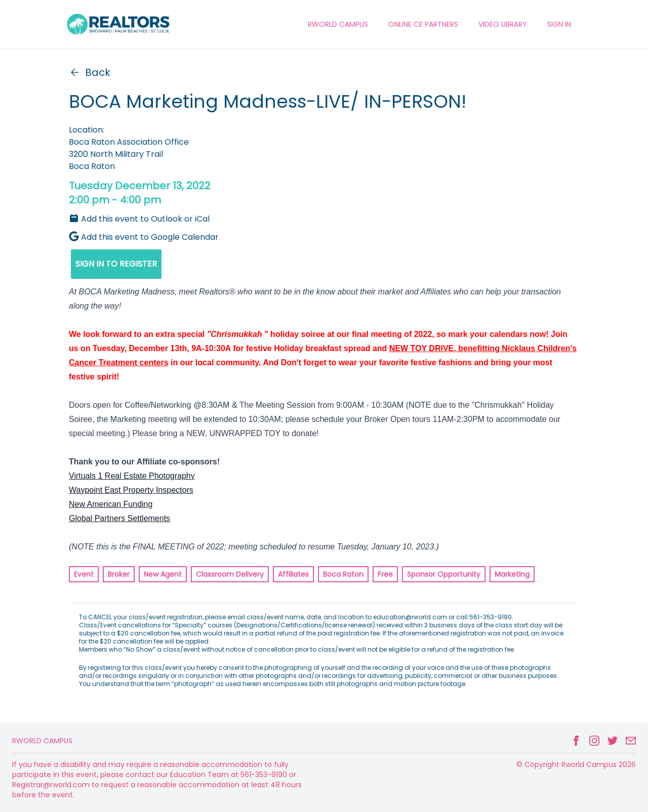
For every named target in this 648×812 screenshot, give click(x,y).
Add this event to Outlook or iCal (139, 219)
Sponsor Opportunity (444, 574)
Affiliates (293, 574)
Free (385, 574)
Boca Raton (343, 574)
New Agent (163, 574)
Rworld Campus (42, 741)
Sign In (559, 24)
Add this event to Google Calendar (144, 237)
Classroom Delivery (230, 574)
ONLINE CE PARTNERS (423, 24)
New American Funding (111, 504)
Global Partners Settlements (119, 518)
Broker (119, 574)
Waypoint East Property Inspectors (131, 490)
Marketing (512, 574)
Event (84, 574)
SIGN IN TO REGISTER (116, 264)
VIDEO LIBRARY (503, 24)
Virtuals (82, 476)
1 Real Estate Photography (145, 476)
